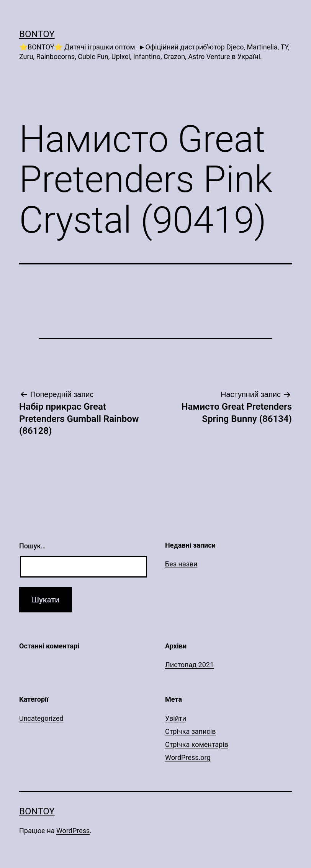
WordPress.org (188, 757)
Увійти (176, 718)
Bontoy (37, 34)
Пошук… (32, 546)
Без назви (181, 564)
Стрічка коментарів (197, 744)
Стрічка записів (190, 731)
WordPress (73, 831)
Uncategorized (41, 718)
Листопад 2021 (189, 665)
